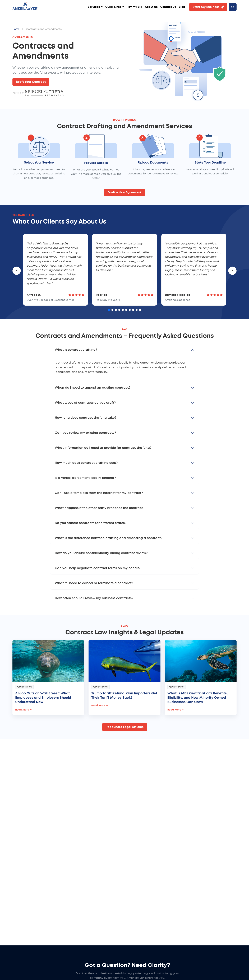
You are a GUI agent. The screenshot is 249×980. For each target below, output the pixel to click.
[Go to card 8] (133, 310)
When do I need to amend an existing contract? (93, 388)
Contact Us (168, 7)
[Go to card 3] (116, 310)
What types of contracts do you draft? (85, 403)
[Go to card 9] (137, 310)
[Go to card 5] (123, 310)
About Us (151, 7)
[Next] (232, 271)
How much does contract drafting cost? (86, 463)
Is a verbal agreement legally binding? (85, 478)
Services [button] (94, 7)
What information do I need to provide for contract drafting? (103, 448)
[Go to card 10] (140, 310)
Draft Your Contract (31, 82)
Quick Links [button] (114, 7)
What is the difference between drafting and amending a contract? (109, 538)
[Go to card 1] (109, 310)
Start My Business (208, 7)
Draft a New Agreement (124, 192)
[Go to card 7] (130, 310)
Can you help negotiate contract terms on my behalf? (98, 568)
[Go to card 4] (119, 310)
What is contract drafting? (76, 350)
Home (16, 29)
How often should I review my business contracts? (94, 598)
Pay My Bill (134, 7)
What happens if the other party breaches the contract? (100, 508)
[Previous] (17, 271)
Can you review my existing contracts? (85, 433)
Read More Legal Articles (125, 727)
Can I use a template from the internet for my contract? (99, 493)
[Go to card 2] (112, 310)
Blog (182, 7)
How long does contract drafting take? (86, 418)
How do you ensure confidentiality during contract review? (101, 553)
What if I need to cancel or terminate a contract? (94, 583)
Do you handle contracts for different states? (91, 523)
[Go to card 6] (126, 310)
